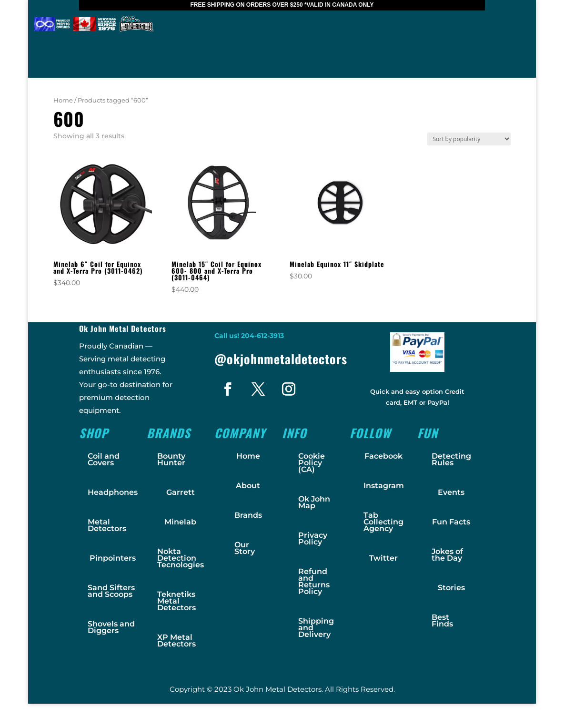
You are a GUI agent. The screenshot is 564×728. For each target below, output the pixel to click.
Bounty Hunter (171, 459)
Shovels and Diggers (111, 627)
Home (63, 100)
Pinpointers (113, 558)
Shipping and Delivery (316, 628)
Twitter (383, 558)
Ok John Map (314, 502)
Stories (451, 588)
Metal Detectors (107, 525)
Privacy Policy (313, 538)
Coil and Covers (104, 459)
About (248, 486)
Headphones (113, 492)
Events (451, 492)
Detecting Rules (451, 459)
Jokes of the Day (447, 555)
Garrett (181, 492)
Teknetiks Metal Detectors (176, 601)
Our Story (245, 548)
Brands (248, 515)
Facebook (383, 456)
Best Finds (442, 620)
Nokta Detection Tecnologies (181, 558)
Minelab (180, 522)
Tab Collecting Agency (383, 522)
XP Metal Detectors (176, 641)
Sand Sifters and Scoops (111, 591)
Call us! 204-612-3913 (249, 336)
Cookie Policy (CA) (312, 463)
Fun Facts (451, 522)
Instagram (384, 486)
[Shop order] (469, 139)
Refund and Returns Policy (314, 581)
